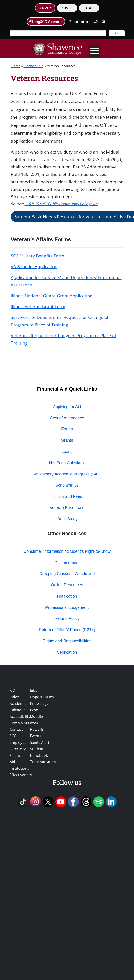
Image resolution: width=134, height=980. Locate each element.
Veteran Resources (67, 508)
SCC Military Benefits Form (37, 256)
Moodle (36, 716)
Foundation (80, 21)
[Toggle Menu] (95, 51)
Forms (67, 429)
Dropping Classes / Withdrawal (67, 574)
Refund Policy (67, 618)
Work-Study (67, 519)
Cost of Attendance (67, 418)
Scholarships (67, 485)
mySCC (36, 723)
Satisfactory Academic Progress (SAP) (67, 474)
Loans (67, 452)
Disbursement (67, 563)
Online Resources (67, 585)
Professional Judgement (67, 607)
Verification (67, 652)
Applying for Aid (67, 407)
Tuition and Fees (67, 496)
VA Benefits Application (34, 267)
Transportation (43, 762)
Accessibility (20, 716)
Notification (67, 596)
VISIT (67, 8)
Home (16, 66)
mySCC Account (46, 21)
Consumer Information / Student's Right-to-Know (67, 551)
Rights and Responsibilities (67, 641)
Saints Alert (40, 742)
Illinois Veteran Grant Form (38, 306)
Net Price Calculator (67, 463)
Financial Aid (34, 66)
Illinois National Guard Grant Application (52, 296)
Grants (67, 440)
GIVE (89, 8)
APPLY (45, 8)
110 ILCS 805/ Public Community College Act (61, 204)
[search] (57, 34)
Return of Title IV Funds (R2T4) (67, 630)
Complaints (19, 723)
